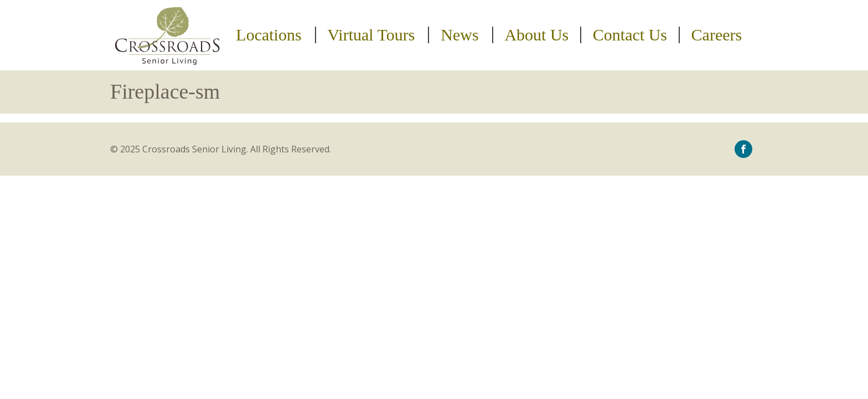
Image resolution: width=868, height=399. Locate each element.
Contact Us (630, 35)
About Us (536, 35)
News (459, 35)
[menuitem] (270, 35)
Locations (268, 35)
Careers (717, 35)
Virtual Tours (371, 35)
